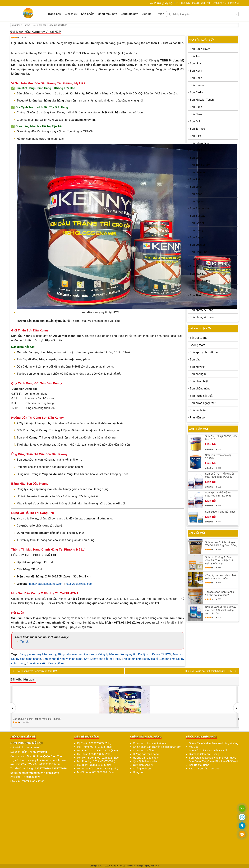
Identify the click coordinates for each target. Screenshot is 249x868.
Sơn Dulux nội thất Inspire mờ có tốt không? (37, 719)
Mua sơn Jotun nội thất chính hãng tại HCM (209, 671)
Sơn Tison (196, 295)
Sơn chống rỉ (198, 374)
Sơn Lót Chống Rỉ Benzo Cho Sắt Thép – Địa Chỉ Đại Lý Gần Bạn (220, 560)
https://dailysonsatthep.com (46, 584)
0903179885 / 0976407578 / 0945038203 (215, 3)
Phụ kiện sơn (198, 418)
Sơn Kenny (197, 230)
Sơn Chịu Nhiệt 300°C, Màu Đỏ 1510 (221, 438)
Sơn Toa (195, 56)
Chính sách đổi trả (144, 750)
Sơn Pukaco (197, 259)
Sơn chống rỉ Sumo (202, 317)
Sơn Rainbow (198, 179)
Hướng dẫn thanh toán (146, 758)
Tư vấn (160, 14)
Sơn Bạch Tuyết (200, 49)
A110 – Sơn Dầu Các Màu (204, 768)
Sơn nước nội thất (201, 396)
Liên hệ (147, 14)
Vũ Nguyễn (155, 866)
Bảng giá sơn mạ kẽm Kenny (38, 654)
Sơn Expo (196, 107)
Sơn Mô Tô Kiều (200, 281)
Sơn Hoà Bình (199, 252)
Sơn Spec (196, 78)
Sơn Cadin (196, 92)
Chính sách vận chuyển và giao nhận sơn (157, 747)
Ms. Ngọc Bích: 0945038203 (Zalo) (98, 768)
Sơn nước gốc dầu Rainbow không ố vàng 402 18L (214, 745)
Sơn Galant (197, 223)
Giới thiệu (71, 14)
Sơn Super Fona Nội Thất (220, 512)
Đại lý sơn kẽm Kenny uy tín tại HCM (37, 671)
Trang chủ (54, 14)
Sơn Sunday (197, 216)
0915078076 (183, 3)
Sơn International (200, 143)
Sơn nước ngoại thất (203, 403)
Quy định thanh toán (145, 761)
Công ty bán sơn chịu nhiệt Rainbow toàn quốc (221, 577)
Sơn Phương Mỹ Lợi (161, 3)
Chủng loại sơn (142, 768)
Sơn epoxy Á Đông (201, 310)
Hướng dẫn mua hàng (146, 754)
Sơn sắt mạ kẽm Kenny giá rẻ (45, 663)
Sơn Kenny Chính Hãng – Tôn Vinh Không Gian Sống (221, 544)
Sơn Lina (195, 63)
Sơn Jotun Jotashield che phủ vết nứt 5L (213, 758)
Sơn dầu (195, 360)
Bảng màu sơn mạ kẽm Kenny (77, 654)
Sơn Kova (196, 71)
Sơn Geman (197, 172)
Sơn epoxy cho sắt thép (204, 352)
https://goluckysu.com (79, 584)
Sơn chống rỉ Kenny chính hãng (62, 659)
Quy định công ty (143, 765)
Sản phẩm (88, 14)
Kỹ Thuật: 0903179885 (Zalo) (94, 743)
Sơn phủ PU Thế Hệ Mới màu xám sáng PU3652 (219, 475)
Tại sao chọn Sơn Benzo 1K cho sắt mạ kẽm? (220, 593)
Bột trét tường (199, 338)
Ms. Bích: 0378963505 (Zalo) (94, 765)
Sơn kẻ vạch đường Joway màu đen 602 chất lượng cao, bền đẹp (221, 610)
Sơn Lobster (197, 245)
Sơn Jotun (196, 158)
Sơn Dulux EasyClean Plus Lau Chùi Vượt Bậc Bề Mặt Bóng (214, 763)
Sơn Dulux (196, 121)
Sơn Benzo (197, 85)
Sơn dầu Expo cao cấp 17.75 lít (218, 457)
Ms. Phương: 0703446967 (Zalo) (96, 761)
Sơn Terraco (197, 129)
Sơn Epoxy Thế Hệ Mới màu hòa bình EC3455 (219, 494)
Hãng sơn (139, 772)
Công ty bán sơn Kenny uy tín (117, 654)
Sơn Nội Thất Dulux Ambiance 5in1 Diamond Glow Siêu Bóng (209, 752)
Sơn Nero (196, 114)
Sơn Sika (195, 136)
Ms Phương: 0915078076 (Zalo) (96, 772)
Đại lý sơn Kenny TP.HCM (155, 654)
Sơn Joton (196, 187)
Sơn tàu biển (198, 410)
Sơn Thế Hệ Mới (200, 165)
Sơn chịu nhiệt (199, 381)
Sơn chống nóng (200, 389)
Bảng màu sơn (108, 14)
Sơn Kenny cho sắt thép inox (102, 659)
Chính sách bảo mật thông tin (150, 743)
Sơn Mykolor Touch (202, 100)
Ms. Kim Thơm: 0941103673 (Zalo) (97, 750)
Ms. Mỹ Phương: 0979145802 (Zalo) (98, 758)
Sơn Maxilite (197, 274)
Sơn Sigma (197, 237)
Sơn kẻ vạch (197, 367)
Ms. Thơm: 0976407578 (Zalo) (95, 747)
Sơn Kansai (197, 288)
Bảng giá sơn (130, 14)
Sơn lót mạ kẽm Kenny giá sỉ (140, 659)
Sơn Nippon (197, 201)
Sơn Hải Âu (197, 150)
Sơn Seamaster (199, 208)
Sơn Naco (196, 194)
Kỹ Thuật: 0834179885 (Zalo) (94, 754)
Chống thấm (197, 345)
